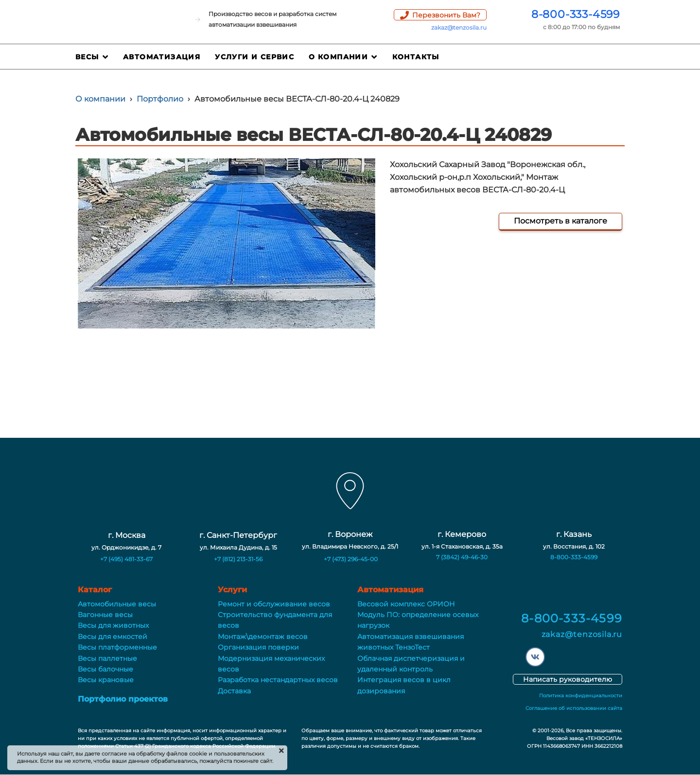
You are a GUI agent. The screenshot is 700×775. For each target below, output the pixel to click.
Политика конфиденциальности (581, 696)
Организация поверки (258, 647)
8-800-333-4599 (576, 14)
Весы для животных (113, 625)
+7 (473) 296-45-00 (351, 559)
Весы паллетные (107, 658)
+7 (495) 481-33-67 (126, 559)
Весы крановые (106, 680)
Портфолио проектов (123, 699)
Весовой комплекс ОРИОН (406, 604)
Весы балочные (105, 669)
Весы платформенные (117, 647)
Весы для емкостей (113, 637)
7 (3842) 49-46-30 (462, 557)
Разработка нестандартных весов (278, 680)
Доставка (234, 691)
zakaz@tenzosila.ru (459, 27)
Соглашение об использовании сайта (574, 708)
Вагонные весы (105, 615)
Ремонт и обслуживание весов (274, 604)
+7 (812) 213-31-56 (238, 559)
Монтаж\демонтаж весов (263, 637)
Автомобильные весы (117, 604)
